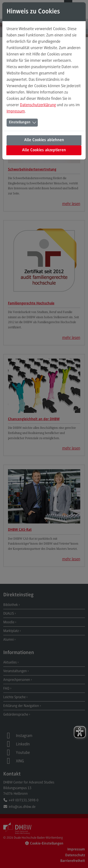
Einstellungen (20, 122)
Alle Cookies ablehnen (44, 140)
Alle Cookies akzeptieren (44, 150)
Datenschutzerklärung (38, 105)
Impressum (16, 111)
